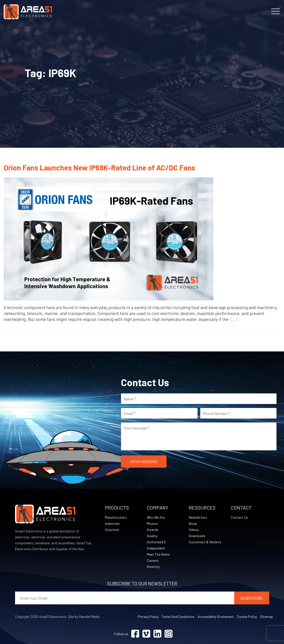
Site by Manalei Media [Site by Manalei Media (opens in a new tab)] (84, 617)
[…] (233, 319)
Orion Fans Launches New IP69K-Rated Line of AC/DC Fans (99, 167)
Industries (112, 523)
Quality (152, 536)
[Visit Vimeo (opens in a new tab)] (146, 634)
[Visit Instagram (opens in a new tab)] (169, 634)
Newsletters (198, 517)
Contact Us (239, 517)
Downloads (197, 536)
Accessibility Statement (216, 617)
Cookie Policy (247, 617)
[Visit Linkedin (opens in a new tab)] (157, 634)
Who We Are (156, 517)
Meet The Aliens (158, 554)
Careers (153, 560)
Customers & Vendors (205, 542)
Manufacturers (116, 517)
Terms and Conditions (178, 617)
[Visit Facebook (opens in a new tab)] (135, 634)
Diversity (153, 567)
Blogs (193, 523)
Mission (152, 523)
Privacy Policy (148, 617)
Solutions (112, 530)
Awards (153, 530)
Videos (194, 530)
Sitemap (266, 617)
